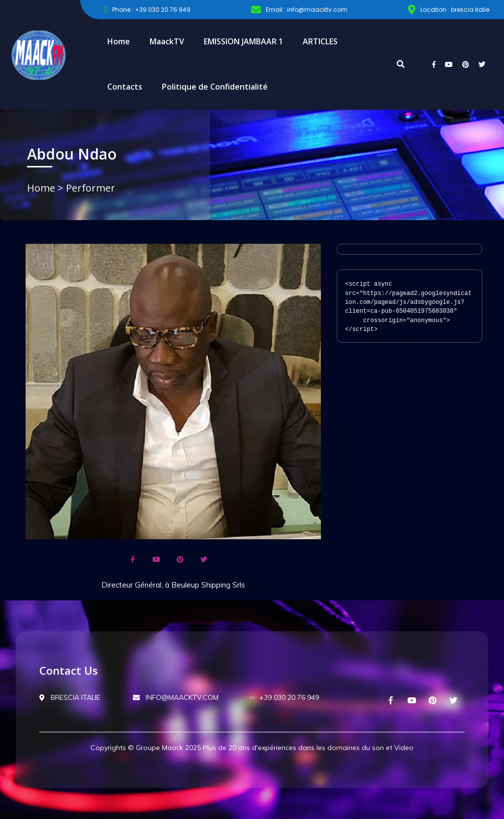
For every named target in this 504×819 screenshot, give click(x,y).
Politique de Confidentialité (215, 87)
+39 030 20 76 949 (285, 697)
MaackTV (167, 41)
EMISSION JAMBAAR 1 (243, 41)
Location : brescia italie (449, 10)
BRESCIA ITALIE (70, 697)
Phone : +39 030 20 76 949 (147, 10)
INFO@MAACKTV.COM (176, 697)
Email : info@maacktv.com (299, 10)
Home (119, 41)
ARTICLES (320, 41)
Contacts (125, 87)
